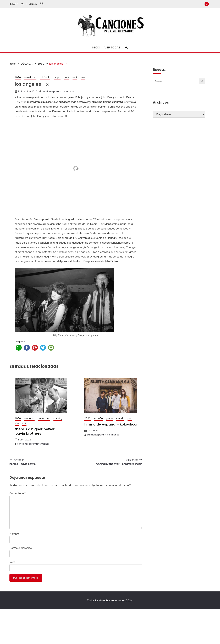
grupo (57, 77)
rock (75, 77)
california (45, 77)
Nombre (14, 534)
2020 (87, 418)
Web (12, 562)
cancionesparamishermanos (58, 91)
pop (130, 418)
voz (24, 423)
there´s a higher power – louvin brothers (36, 431)
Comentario (18, 493)
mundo (120, 418)
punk (67, 77)
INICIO (13, 4)
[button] (42, 4)
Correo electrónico (21, 548)
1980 (18, 77)
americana (30, 77)
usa (83, 77)
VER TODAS (29, 4)
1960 (18, 418)
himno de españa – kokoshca (111, 424)
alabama (29, 418)
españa (98, 418)
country (58, 418)
